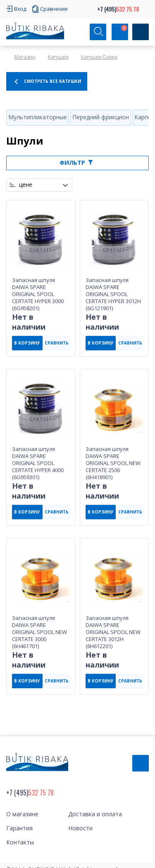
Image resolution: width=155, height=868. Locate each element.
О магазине (22, 814)
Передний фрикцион (101, 117)
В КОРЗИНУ (27, 343)
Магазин (25, 57)
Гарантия (19, 828)
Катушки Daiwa (99, 57)
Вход (20, 9)
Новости (80, 828)
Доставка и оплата (95, 814)
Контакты (20, 842)
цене (26, 185)
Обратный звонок (141, 763)
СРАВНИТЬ (57, 343)
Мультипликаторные (38, 117)
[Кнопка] (141, 32)
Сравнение (54, 9)
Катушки (58, 57)
